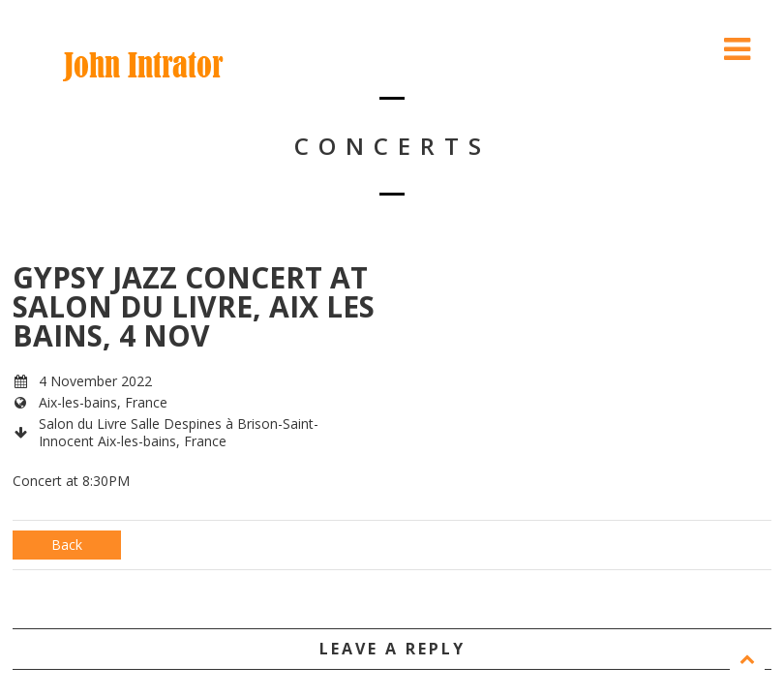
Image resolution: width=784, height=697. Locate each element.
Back (67, 545)
